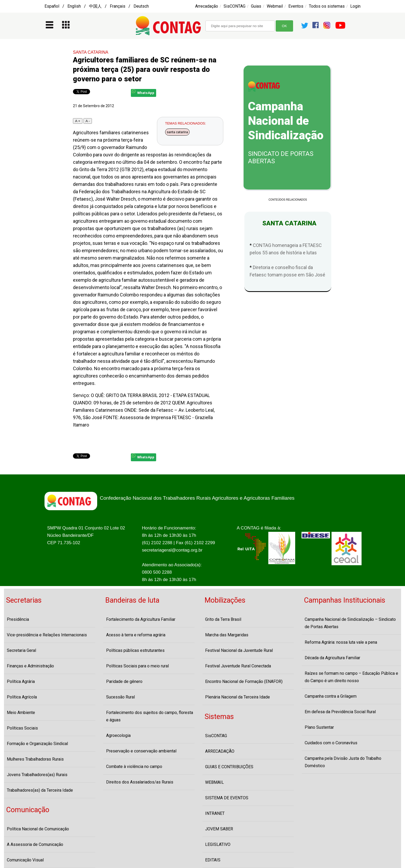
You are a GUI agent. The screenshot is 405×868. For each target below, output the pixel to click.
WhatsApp (143, 92)
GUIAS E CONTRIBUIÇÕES (229, 767)
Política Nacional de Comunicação (38, 829)
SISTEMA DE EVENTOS (227, 798)
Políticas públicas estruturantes (135, 650)
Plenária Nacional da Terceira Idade (238, 697)
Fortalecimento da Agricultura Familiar (141, 619)
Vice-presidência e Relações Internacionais (47, 635)
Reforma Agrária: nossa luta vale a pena (341, 642)
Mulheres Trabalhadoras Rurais (35, 759)
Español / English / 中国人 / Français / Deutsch (97, 6)
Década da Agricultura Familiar (332, 658)
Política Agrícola (22, 697)
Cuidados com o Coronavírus (331, 743)
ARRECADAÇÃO (220, 751)
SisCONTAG (234, 6)
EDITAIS (213, 860)
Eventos (296, 6)
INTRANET (215, 813)
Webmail (275, 6)
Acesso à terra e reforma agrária (136, 635)
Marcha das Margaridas (227, 635)
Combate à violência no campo (134, 767)
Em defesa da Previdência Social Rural (340, 712)
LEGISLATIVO (218, 844)
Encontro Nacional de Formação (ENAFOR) (244, 681)
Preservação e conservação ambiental (141, 751)
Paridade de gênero (124, 681)
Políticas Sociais (22, 728)
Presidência (18, 619)
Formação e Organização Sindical (37, 744)
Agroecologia (118, 735)
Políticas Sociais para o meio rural (137, 666)
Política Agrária (21, 681)
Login (355, 6)
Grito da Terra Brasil (223, 619)
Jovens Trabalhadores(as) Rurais (37, 775)
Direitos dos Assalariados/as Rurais (140, 782)
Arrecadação (207, 6)
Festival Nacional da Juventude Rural (239, 650)
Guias (256, 6)
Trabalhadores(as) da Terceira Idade (40, 790)
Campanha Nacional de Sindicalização (286, 121)
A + (78, 121)
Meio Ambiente (21, 713)
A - (88, 121)
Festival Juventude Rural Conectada (238, 666)
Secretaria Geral (21, 650)
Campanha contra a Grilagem (331, 696)
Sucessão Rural (120, 697)
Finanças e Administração (30, 666)
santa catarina (177, 132)
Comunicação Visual (25, 860)
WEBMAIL (214, 782)
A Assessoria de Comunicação (35, 844)
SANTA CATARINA (91, 52)
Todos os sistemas (327, 6)
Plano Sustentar (319, 727)
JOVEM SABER (219, 829)
